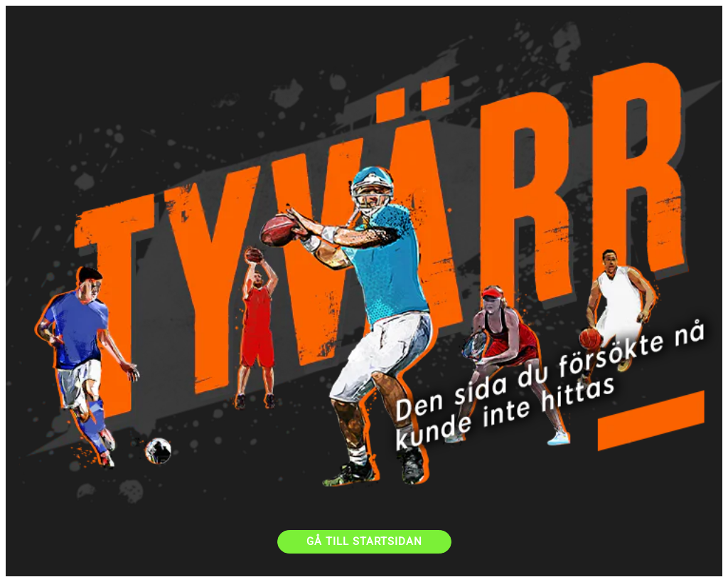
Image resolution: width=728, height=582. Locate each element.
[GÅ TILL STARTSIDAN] (364, 542)
